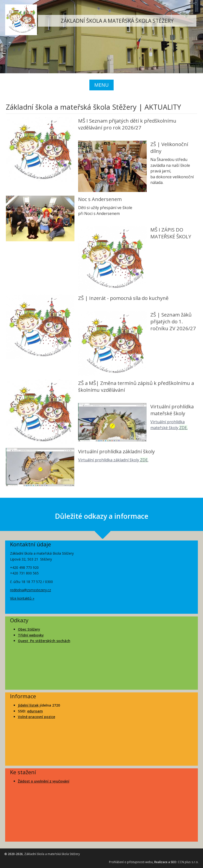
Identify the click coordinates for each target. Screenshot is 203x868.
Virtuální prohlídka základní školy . (113, 460)
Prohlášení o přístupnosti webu (131, 862)
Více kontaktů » (22, 598)
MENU (101, 85)
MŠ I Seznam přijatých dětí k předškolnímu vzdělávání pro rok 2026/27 (127, 124)
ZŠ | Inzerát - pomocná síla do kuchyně (123, 298)
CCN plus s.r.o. (188, 862)
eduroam (35, 711)
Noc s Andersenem (100, 199)
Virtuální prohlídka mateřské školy (172, 410)
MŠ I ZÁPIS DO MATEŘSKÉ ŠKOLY (171, 233)
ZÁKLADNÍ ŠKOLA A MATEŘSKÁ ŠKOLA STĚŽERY (117, 21)
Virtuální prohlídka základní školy (116, 451)
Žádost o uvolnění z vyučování (44, 781)
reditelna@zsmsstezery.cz (30, 590)
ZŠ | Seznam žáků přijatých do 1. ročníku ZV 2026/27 (173, 321)
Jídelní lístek (28, 705)
